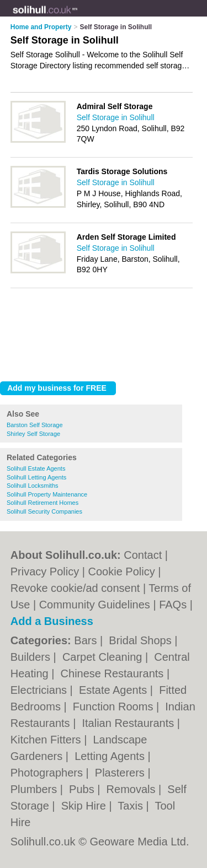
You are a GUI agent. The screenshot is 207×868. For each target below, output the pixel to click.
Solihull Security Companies (44, 511)
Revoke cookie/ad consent (75, 588)
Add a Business (52, 621)
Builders (32, 657)
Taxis (132, 806)
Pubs (83, 789)
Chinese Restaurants (114, 673)
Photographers (48, 773)
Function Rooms (115, 707)
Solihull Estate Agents (36, 468)
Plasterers (121, 773)
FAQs (173, 605)
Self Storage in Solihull (116, 117)
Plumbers (35, 789)
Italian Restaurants (129, 723)
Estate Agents (115, 690)
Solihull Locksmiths (33, 486)
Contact (143, 555)
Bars (87, 640)
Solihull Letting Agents (36, 477)
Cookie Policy (122, 572)
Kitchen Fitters (47, 740)
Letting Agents (111, 756)
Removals (132, 789)
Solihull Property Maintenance (47, 494)
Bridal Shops (142, 640)
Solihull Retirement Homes (43, 503)
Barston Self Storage (35, 425)
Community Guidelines (95, 605)
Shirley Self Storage (33, 434)
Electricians (40, 690)
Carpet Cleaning (104, 657)
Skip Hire (85, 806)
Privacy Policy (45, 572)
